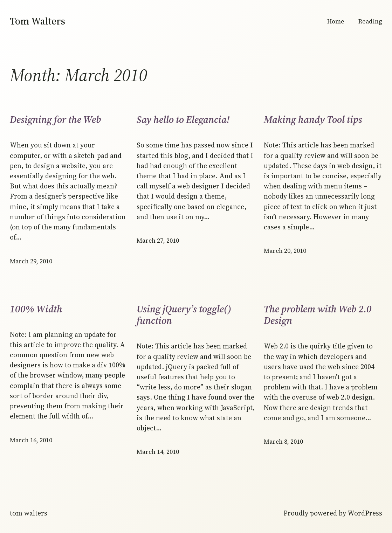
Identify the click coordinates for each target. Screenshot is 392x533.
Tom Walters (37, 21)
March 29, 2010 (31, 261)
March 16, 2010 (31, 440)
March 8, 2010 (283, 442)
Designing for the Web (55, 120)
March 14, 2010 (158, 452)
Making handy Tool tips (313, 120)
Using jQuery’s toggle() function (184, 315)
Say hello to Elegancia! (183, 120)
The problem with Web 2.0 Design (318, 315)
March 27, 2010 (158, 241)
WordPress (365, 513)
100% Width (36, 309)
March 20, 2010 (285, 251)
